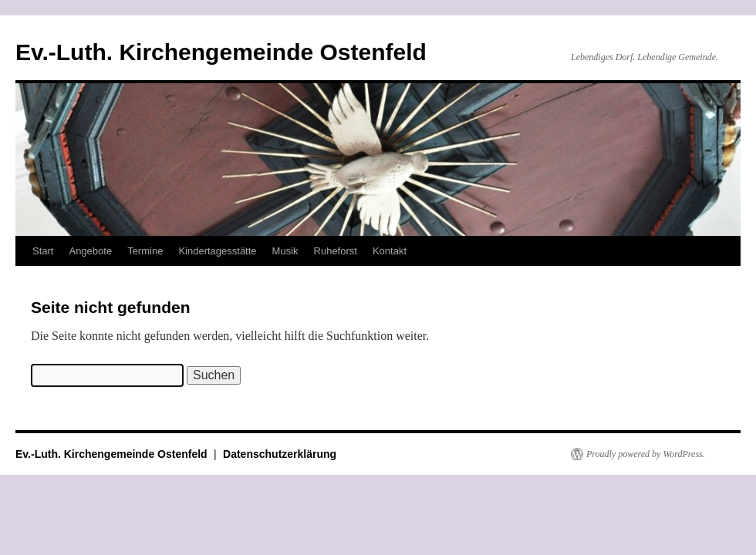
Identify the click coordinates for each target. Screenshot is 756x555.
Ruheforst (336, 251)
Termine (145, 251)
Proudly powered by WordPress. (646, 454)
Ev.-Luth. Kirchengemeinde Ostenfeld (221, 52)
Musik (285, 251)
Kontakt (390, 251)
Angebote (90, 251)
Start (43, 251)
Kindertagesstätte (217, 251)
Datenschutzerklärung (280, 454)
